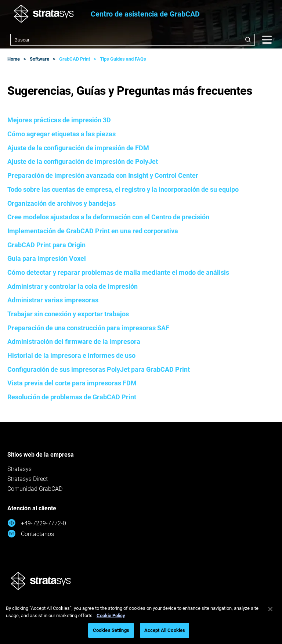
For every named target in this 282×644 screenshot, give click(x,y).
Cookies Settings (111, 630)
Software (39, 59)
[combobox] (133, 40)
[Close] (270, 609)
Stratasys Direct (28, 479)
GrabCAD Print (75, 59)
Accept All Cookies (165, 630)
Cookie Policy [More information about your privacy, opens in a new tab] (111, 616)
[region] (141, 621)
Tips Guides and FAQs (123, 59)
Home (14, 59)
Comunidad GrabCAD (35, 489)
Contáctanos (31, 534)
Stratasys (19, 469)
